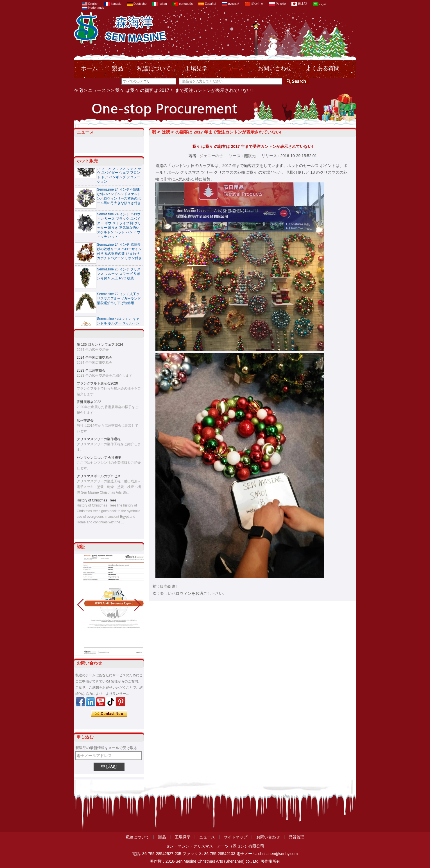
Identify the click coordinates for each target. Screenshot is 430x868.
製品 (117, 68)
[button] (138, 605)
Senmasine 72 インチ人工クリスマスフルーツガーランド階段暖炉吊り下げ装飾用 (119, 300)
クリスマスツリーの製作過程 (99, 439)
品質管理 (297, 837)
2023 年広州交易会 (91, 370)
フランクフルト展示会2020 (97, 383)
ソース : (236, 156)
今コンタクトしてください (109, 714)
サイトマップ (236, 837)
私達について (154, 68)
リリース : (271, 156)
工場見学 (196, 68)
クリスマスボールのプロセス (99, 476)
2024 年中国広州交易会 (94, 358)
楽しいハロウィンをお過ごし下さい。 (193, 593)
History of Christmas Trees (97, 500)
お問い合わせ (275, 68)
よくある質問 (323, 68)
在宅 (78, 90)
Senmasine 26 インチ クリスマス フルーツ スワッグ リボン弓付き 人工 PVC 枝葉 (119, 275)
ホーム (89, 68)
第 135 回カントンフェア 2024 (100, 345)
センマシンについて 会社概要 (99, 458)
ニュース (233, 68)
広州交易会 (85, 421)
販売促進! (168, 586)
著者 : (194, 156)
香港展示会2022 (89, 402)
